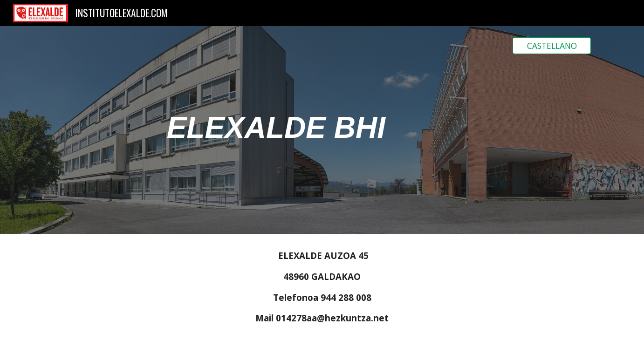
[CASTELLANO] (552, 46)
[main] (276, 130)
